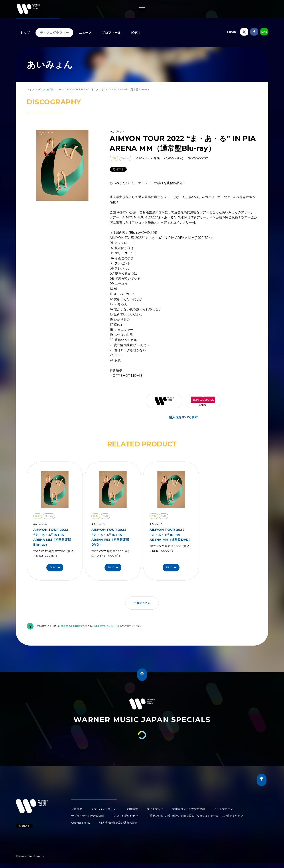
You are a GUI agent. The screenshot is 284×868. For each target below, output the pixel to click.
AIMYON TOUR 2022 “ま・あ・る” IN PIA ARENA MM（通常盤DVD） (171, 535)
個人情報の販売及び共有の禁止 (118, 823)
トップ (25, 33)
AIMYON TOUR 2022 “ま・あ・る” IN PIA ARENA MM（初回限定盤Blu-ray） (52, 537)
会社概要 (77, 809)
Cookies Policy (81, 823)
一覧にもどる (142, 603)
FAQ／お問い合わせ (126, 816)
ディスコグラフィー (54, 33)
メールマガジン (223, 809)
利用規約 (133, 809)
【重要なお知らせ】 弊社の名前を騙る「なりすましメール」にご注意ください (195, 816)
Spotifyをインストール (107, 626)
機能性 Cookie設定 (72, 626)
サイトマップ (155, 809)
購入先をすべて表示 (183, 417)
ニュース (85, 33)
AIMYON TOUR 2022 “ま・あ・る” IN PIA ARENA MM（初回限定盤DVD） (110, 537)
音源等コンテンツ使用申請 (189, 809)
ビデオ (136, 33)
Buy (56, 568)
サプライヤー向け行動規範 (88, 816)
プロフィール (111, 33)
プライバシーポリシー (105, 809)
